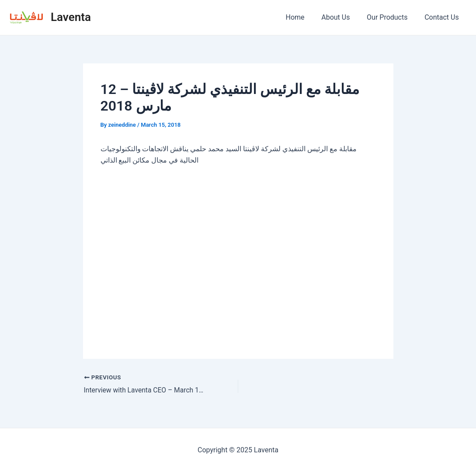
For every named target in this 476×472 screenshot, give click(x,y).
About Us (343, 17)
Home (305, 17)
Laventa (71, 17)
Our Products (391, 17)
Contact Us (443, 17)
